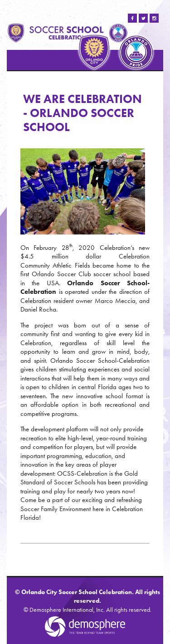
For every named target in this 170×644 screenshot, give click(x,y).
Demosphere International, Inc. (67, 610)
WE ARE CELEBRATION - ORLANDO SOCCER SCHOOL (83, 113)
